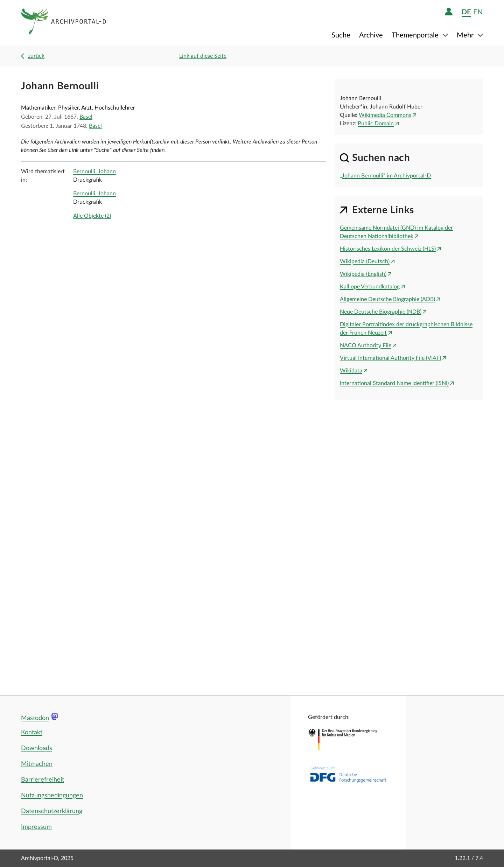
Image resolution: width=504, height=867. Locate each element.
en (478, 12)
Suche (341, 35)
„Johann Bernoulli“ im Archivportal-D (385, 176)
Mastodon (35, 718)
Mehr (466, 35)
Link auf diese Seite (203, 56)
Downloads (37, 748)
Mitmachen (37, 764)
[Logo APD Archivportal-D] (64, 23)
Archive (371, 35)
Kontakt (32, 733)
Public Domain (376, 124)
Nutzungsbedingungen (52, 796)
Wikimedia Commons (385, 115)
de (466, 12)
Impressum (36, 827)
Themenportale (416, 35)
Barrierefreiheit (43, 780)
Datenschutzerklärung (52, 811)
